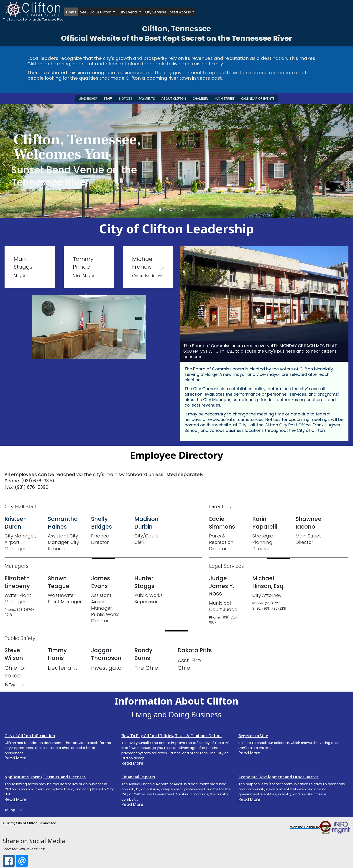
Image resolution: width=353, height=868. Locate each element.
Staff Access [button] (180, 12)
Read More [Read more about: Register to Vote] (249, 753)
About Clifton (174, 98)
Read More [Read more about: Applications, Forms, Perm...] (15, 799)
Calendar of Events (258, 98)
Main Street (224, 98)
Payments (147, 98)
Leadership (88, 98)
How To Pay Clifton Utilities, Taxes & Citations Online (171, 736)
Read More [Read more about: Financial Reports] (132, 804)
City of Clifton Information (30, 736)
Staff (108, 98)
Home (71, 12)
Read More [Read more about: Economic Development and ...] (249, 799)
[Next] (348, 161)
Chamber (200, 98)
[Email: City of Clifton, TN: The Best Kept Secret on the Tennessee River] (22, 861)
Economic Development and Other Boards (279, 777)
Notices (126, 98)
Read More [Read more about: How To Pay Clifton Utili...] (132, 763)
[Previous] (5, 161)
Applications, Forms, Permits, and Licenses (45, 777)
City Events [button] (128, 12)
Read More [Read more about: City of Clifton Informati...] (15, 758)
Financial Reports (138, 777)
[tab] (86, 294)
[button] (33, 12)
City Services (156, 12)
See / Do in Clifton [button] (96, 12)
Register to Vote (253, 736)
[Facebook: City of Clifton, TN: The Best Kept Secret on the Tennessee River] (9, 861)
